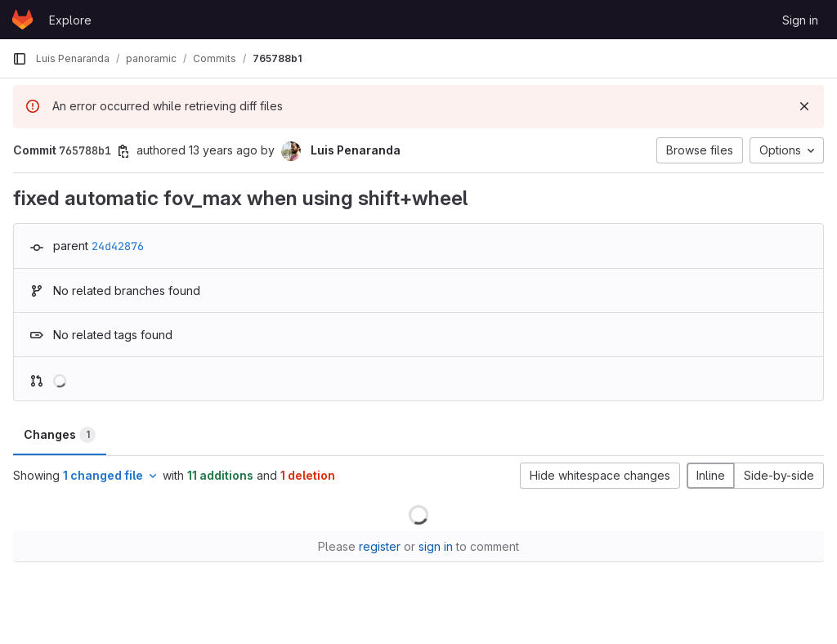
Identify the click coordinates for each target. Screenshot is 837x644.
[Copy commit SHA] (123, 151)
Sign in (800, 20)
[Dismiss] (804, 106)
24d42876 (118, 246)
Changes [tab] (60, 435)
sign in (436, 546)
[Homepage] (22, 20)
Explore (70, 20)
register (380, 546)
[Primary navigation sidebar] (20, 59)
